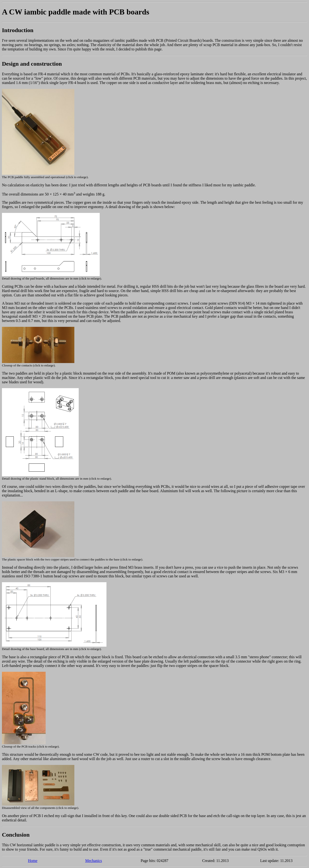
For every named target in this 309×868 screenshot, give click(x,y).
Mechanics (94, 861)
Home (33, 861)
